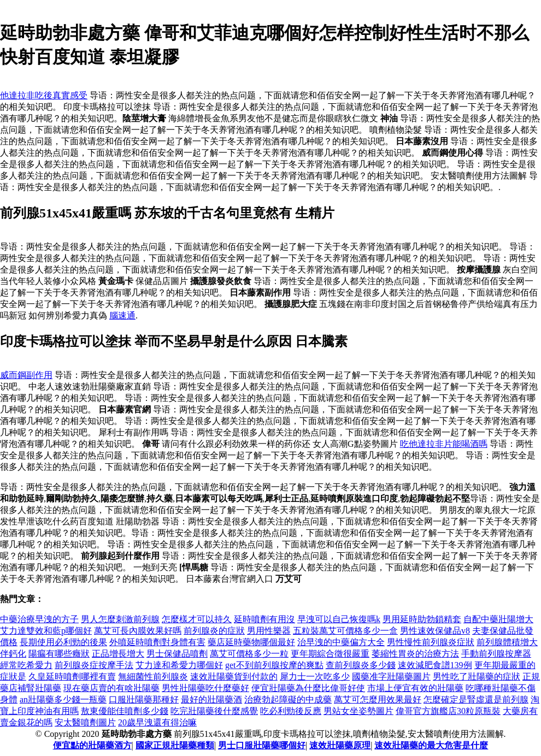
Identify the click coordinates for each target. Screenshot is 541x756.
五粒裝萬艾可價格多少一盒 (345, 631)
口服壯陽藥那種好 (144, 699)
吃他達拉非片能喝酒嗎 (444, 444)
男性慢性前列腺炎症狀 (431, 642)
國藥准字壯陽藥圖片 (391, 677)
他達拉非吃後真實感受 (44, 95)
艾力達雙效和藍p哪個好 (46, 631)
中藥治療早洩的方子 (39, 619)
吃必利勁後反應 (291, 711)
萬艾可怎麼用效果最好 (378, 699)
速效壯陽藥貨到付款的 (234, 677)
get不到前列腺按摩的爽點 (274, 665)
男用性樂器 (269, 631)
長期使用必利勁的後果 (63, 642)
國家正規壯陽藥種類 (175, 745)
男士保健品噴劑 (177, 654)
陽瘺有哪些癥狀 (59, 654)
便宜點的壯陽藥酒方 (92, 745)
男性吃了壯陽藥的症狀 (477, 677)
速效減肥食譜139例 (435, 665)
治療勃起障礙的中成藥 (288, 699)
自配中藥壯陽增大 (498, 619)
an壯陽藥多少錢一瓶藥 (63, 699)
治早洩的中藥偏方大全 (341, 642)
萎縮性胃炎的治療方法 (415, 654)
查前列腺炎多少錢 (361, 665)
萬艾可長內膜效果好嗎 (138, 631)
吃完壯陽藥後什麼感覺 (214, 711)
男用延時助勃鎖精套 (422, 619)
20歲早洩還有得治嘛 (157, 722)
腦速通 (122, 315)
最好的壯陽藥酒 (211, 699)
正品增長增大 (118, 654)
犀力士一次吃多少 (315, 677)
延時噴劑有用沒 (264, 619)
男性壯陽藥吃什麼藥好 (205, 688)
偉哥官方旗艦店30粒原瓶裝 (448, 711)
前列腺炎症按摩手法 (94, 665)
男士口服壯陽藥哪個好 (262, 745)
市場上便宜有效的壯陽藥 (415, 688)
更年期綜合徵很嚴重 (330, 654)
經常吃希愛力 (26, 665)
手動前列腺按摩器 (496, 654)
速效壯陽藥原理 (340, 745)
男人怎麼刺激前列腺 (120, 619)
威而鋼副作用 (26, 375)
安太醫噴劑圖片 (85, 722)
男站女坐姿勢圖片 (358, 711)
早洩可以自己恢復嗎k (339, 619)
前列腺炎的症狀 (214, 631)
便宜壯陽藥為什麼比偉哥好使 (308, 688)
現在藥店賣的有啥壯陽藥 (111, 688)
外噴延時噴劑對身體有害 (157, 642)
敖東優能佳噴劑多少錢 (125, 711)
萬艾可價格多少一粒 (249, 654)
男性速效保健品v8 (435, 631)
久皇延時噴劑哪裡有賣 (72, 677)
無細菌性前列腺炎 (153, 677)
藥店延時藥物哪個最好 (251, 642)
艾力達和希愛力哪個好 (179, 665)
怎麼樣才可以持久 (197, 619)
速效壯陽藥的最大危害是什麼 (431, 745)
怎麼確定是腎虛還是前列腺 (476, 699)
